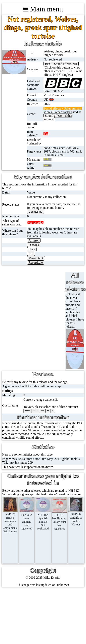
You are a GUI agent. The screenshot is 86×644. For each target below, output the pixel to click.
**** (35, 411)
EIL (31, 254)
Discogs (34, 245)
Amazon (34, 240)
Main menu (43, 9)
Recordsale (36, 263)
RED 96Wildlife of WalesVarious (76, 518)
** (48, 411)
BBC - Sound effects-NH (61, 64)
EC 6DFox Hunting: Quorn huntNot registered (59, 520)
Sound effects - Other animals (58, 117)
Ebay (32, 249)
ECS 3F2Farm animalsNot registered (27, 520)
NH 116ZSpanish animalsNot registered (43, 520)
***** (28, 411)
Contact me (36, 212)
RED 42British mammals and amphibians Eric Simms (10, 521)
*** (42, 411)
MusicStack (36, 258)
